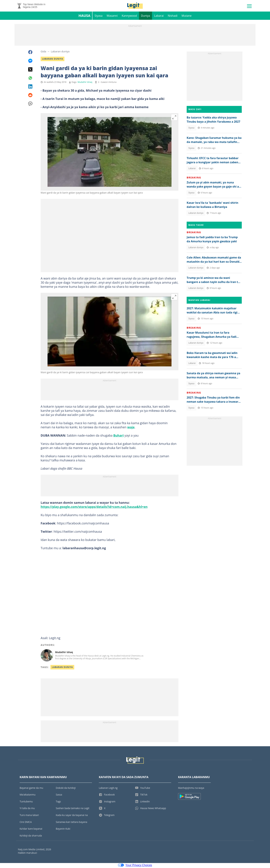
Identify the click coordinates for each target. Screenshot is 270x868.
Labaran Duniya (62, 668)
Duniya (146, 17)
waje (131, 428)
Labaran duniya (60, 52)
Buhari (118, 436)
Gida (43, 52)
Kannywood (129, 17)
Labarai (159, 17)
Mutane (187, 17)
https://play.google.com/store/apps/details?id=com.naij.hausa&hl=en (94, 508)
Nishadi (173, 17)
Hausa (84, 16)
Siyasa (98, 17)
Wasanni (112, 17)
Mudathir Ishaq (85, 83)
